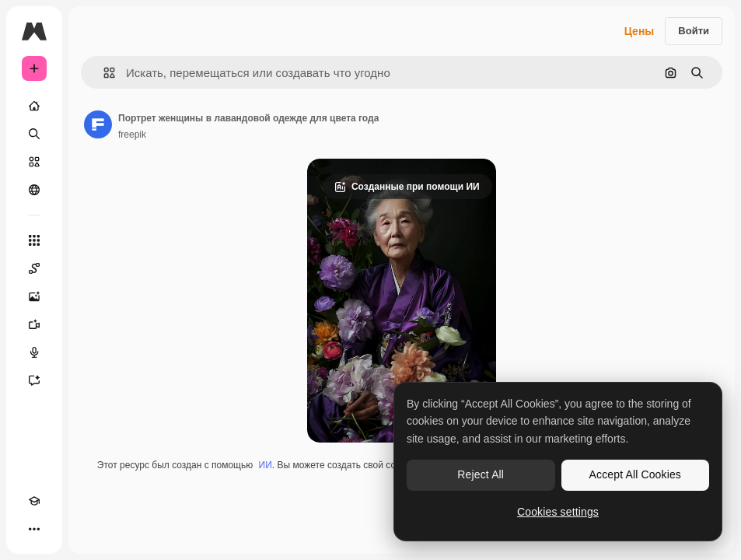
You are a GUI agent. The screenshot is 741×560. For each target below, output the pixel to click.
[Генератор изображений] (34, 296)
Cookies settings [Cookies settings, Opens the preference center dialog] (558, 512)
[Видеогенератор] (34, 324)
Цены (640, 31)
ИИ (266, 465)
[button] (103, 73)
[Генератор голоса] (34, 352)
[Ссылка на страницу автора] (98, 124)
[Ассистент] (34, 380)
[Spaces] (34, 268)
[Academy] (34, 501)
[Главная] (34, 106)
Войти (694, 31)
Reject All (481, 474)
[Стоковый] (34, 162)
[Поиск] (34, 134)
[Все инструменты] (34, 240)
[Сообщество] (34, 190)
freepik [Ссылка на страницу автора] (132, 135)
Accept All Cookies (635, 474)
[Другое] (34, 529)
